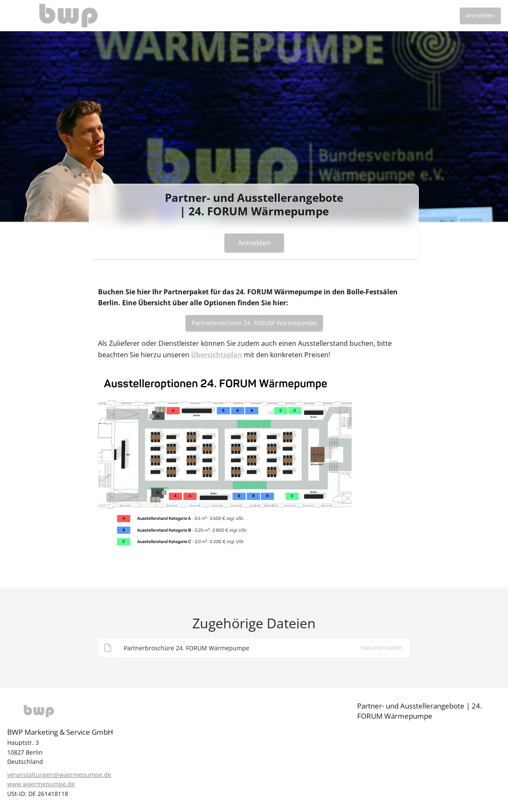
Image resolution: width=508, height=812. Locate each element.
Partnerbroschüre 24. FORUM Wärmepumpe (254, 323)
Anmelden (480, 15)
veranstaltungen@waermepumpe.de (59, 775)
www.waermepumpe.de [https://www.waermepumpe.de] (41, 784)
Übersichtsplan (217, 355)
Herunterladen (382, 650)
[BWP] (79, 711)
